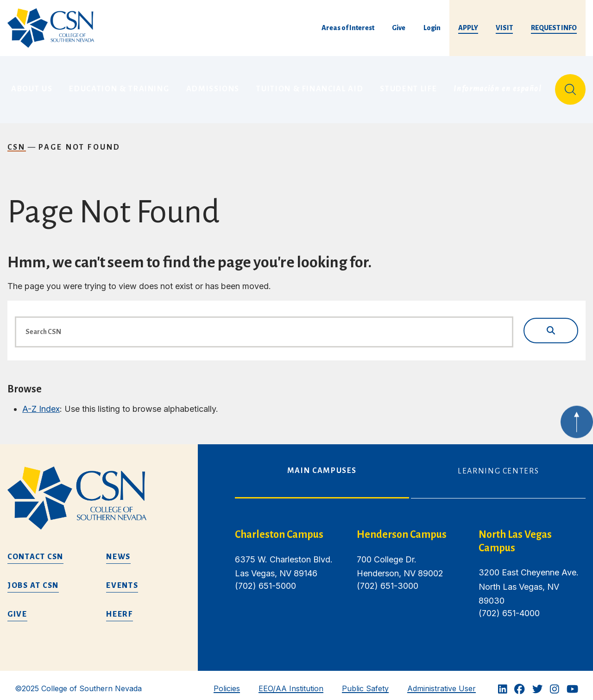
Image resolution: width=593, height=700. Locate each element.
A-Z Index (41, 402)
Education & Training (119, 86)
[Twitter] (537, 682)
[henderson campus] (410, 528)
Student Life (408, 86)
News (118, 550)
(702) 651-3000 (388, 579)
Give (399, 28)
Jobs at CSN (33, 579)
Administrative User (442, 681)
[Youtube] (572, 682)
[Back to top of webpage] (577, 425)
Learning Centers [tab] (498, 464)
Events (122, 579)
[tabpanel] (410, 574)
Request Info (554, 28)
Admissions (213, 86)
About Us (32, 86)
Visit (504, 28)
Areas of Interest (348, 28)
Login (432, 28)
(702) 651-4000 (509, 606)
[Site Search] (570, 86)
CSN (17, 140)
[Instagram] (555, 682)
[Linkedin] (503, 682)
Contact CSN (35, 550)
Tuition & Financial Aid (310, 86)
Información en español (498, 86)
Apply (468, 28)
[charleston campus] (288, 528)
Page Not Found (80, 140)
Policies (227, 681)
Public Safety (365, 681)
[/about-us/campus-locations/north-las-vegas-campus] (532, 535)
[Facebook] (519, 682)
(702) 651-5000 (265, 579)
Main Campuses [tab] (322, 464)
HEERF (119, 607)
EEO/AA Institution (291, 681)
